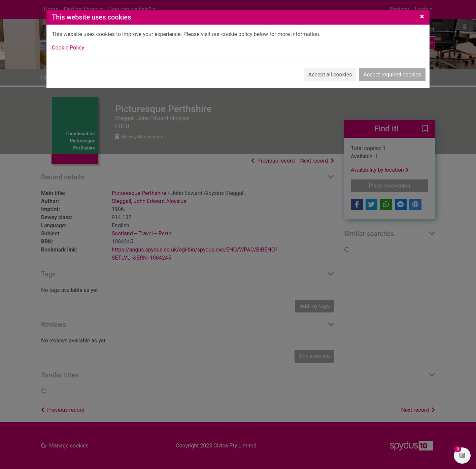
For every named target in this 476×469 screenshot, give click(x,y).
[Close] (422, 16)
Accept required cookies (392, 75)
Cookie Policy (68, 48)
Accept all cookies (330, 75)
